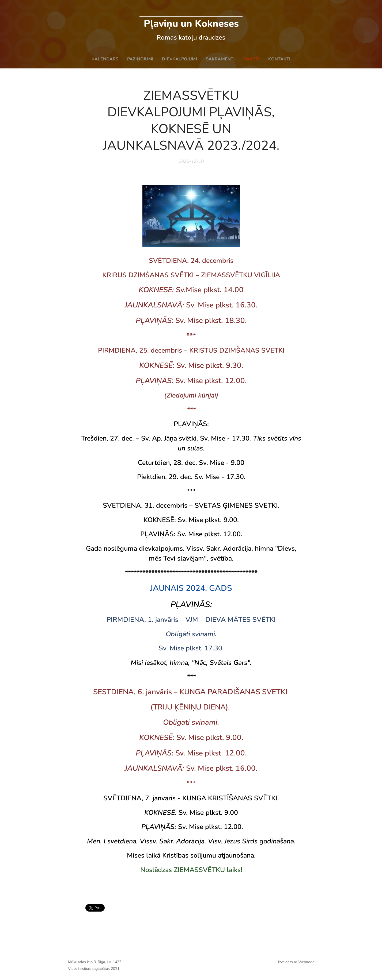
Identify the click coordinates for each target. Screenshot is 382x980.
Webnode (306, 962)
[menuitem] (103, 59)
